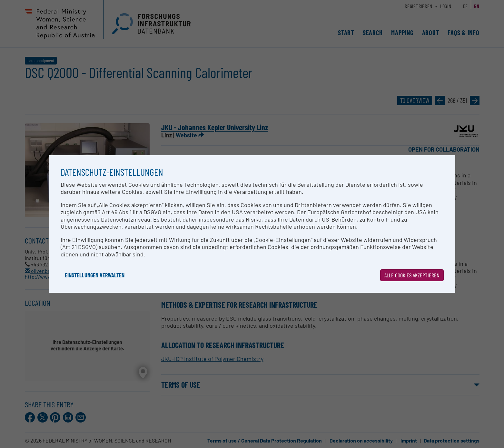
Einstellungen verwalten (95, 275)
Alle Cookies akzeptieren (412, 275)
